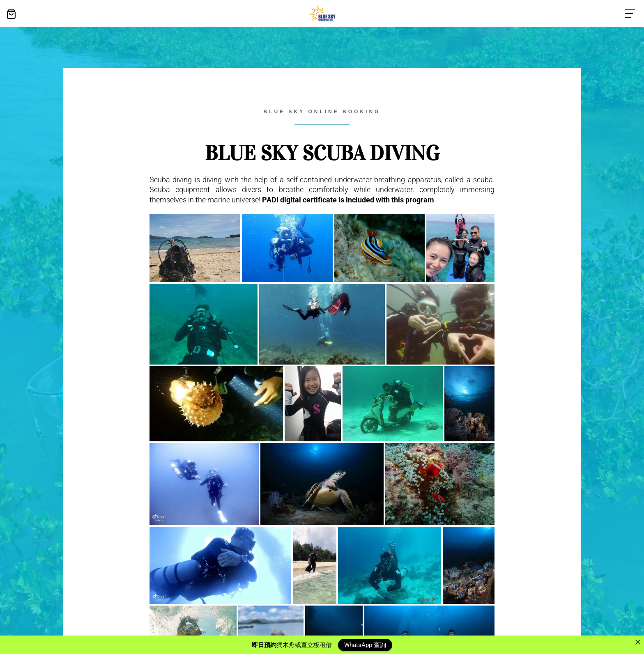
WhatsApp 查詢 (365, 645)
